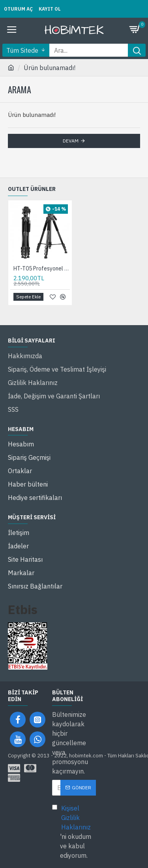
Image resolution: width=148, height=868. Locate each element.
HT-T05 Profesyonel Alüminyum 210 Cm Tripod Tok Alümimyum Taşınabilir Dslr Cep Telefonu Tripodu (42, 268)
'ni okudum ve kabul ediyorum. (74, 831)
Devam (71, 141)
